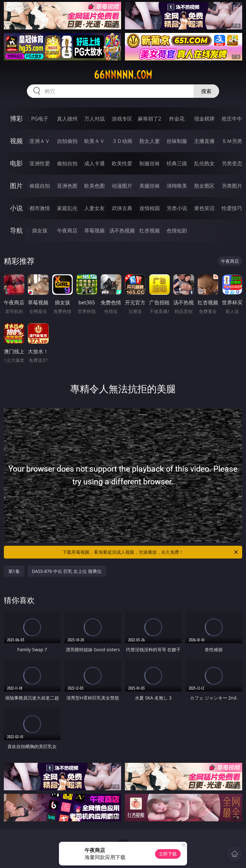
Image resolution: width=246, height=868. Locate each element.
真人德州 (67, 119)
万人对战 (94, 119)
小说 (16, 208)
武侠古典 (122, 208)
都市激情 (40, 208)
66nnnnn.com (123, 75)
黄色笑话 (204, 208)
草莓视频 (94, 231)
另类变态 (232, 163)
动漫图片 (122, 186)
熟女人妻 (150, 141)
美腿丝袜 (150, 186)
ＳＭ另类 (232, 141)
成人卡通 (94, 163)
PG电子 (40, 119)
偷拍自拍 (67, 163)
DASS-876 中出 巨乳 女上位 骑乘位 (67, 571)
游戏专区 (122, 119)
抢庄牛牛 (232, 119)
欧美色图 (94, 186)
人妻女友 (94, 208)
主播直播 (204, 141)
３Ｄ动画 (122, 141)
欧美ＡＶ (94, 141)
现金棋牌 (204, 119)
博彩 (16, 118)
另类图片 (232, 186)
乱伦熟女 (204, 163)
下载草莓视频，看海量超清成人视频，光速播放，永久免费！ (151, 552)
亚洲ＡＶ (40, 141)
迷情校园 (150, 208)
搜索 (206, 91)
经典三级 (177, 163)
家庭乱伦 (67, 208)
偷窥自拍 (40, 186)
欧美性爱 (122, 163)
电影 (16, 163)
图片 (16, 186)
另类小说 (177, 208)
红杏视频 (150, 231)
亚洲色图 (67, 186)
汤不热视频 (122, 231)
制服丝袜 (150, 163)
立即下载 (168, 854)
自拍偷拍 (67, 141)
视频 (16, 141)
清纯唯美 (177, 186)
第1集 (14, 571)
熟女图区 (204, 186)
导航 (16, 230)
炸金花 (177, 119)
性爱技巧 (232, 208)
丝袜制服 (177, 141)
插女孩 (40, 231)
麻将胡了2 (149, 119)
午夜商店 (67, 231)
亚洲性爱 (40, 163)
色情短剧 (177, 231)
